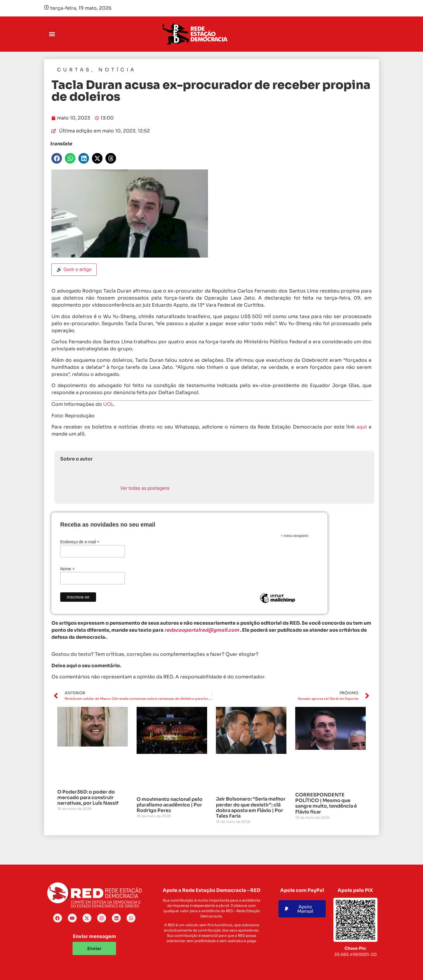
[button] (52, 34)
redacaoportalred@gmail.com (202, 630)
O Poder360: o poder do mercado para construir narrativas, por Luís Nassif (88, 797)
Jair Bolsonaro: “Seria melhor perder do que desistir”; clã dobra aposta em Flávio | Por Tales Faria (251, 807)
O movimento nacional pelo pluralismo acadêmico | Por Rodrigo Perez (169, 805)
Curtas (74, 70)
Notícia (117, 70)
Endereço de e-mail (80, 542)
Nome (67, 569)
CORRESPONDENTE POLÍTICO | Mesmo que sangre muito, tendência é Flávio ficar (326, 803)
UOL (108, 404)
